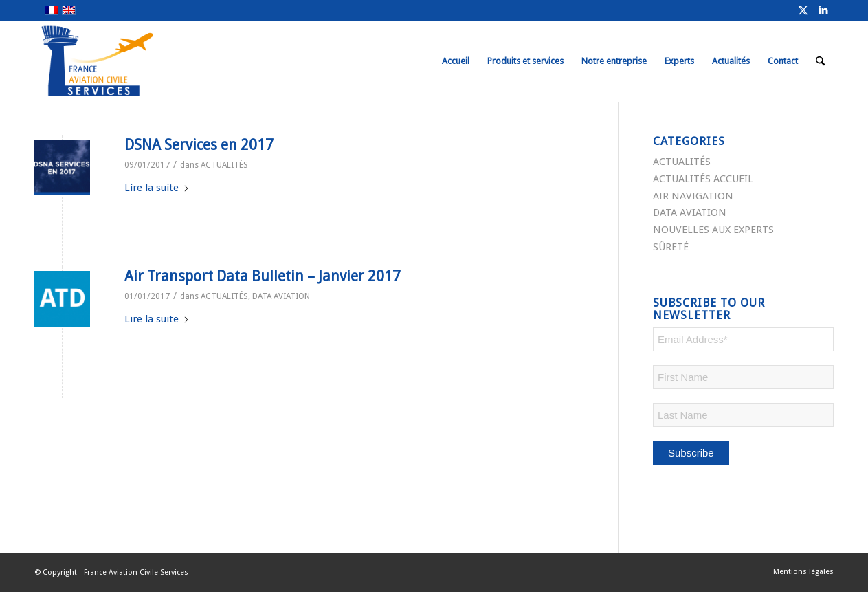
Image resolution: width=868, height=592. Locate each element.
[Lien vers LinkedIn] (823, 10)
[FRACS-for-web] (123, 61)
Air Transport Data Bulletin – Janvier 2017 (263, 276)
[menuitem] (456, 61)
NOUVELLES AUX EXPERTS (713, 230)
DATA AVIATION (281, 296)
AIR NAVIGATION (693, 196)
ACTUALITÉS (224, 165)
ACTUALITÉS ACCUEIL (703, 179)
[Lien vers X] (803, 10)
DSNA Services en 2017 (199, 145)
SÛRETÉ (671, 247)
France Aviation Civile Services (136, 572)
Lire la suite (157, 188)
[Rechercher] (820, 61)
